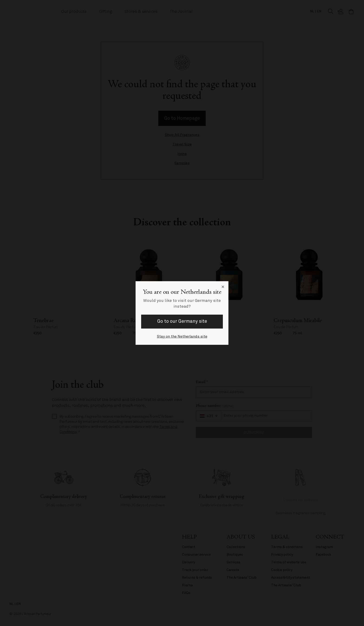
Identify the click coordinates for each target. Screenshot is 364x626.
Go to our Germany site (182, 321)
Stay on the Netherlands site (182, 336)
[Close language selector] (223, 287)
